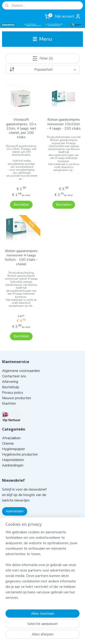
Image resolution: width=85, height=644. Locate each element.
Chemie (8, 432)
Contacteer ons (15, 365)
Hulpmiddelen (13, 448)
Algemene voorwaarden (21, 359)
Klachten (9, 392)
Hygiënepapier (13, 437)
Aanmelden (15, 500)
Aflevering (10, 370)
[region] (42, 567)
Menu (42, 39)
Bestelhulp (11, 376)
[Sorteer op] (42, 70)
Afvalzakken (11, 426)
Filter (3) (43, 58)
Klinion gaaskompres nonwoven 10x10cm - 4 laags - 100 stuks (64, 124)
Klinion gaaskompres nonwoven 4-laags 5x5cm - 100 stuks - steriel (21, 252)
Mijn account (68, 16)
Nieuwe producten (17, 386)
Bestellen (21, 199)
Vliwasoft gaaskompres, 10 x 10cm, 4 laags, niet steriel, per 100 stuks (21, 129)
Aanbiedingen (13, 454)
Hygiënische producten (20, 443)
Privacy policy (13, 381)
